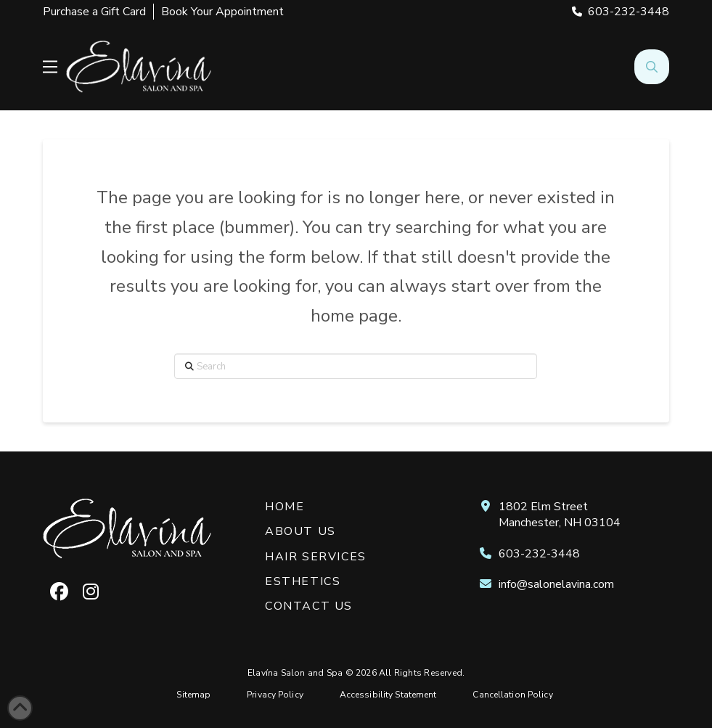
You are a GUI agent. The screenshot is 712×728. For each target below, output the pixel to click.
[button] (50, 67)
